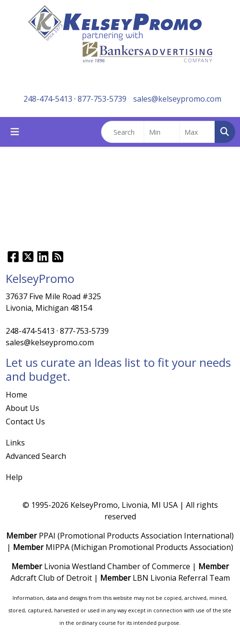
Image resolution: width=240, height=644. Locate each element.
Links (15, 443)
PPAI (47, 536)
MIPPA (57, 547)
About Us (23, 408)
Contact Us (25, 422)
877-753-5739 (102, 99)
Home (17, 395)
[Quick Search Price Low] (162, 132)
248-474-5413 (48, 99)
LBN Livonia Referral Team (181, 578)
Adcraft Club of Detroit (51, 578)
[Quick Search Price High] (197, 132)
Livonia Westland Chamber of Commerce (117, 566)
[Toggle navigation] (15, 132)
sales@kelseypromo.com (177, 99)
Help (14, 477)
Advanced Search (36, 456)
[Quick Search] (123, 132)
